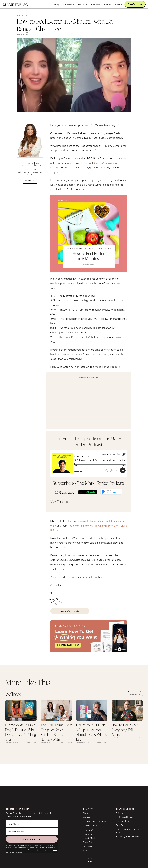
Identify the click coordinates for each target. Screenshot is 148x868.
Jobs (85, 850)
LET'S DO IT (32, 839)
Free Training (135, 4)
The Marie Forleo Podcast (94, 821)
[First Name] (32, 824)
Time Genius (121, 825)
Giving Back (88, 842)
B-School (120, 813)
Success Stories (90, 826)
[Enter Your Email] (32, 831)
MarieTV (87, 817)
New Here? (88, 830)
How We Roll (89, 846)
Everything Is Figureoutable (128, 836)
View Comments (70, 611)
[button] (69, 4)
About (86, 813)
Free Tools (87, 834)
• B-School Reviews (126, 817)
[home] (16, 4)
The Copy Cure (123, 821)
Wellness (22, 15)
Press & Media (89, 838)
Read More (30, 180)
